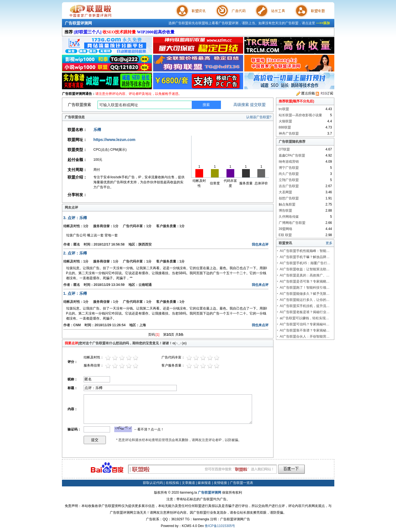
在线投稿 (172, 483)
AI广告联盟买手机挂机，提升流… (305, 306)
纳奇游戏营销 (289, 162)
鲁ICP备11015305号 (220, 526)
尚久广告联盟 (289, 174)
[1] (157, 335)
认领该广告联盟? (259, 117)
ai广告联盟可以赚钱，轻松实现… (304, 318)
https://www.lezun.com (114, 140)
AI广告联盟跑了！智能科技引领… (305, 288)
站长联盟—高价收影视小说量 (300, 115)
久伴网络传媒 (289, 217)
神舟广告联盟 (289, 133)
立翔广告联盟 (289, 180)
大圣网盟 (285, 192)
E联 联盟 (285, 235)
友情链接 (220, 483)
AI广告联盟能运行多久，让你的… (305, 300)
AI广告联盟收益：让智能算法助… (305, 269)
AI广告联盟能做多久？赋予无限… (305, 294)
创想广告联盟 (289, 198)
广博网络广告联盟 (292, 223)
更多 (329, 243)
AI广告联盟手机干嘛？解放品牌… (305, 257)
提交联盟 (258, 105)
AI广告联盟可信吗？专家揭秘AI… (305, 324)
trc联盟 (284, 109)
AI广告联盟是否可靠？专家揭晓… (305, 281)
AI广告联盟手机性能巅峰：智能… (305, 251)
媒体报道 (204, 483)
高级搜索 (241, 105)
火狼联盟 (285, 121)
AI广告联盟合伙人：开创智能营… (305, 336)
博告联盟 (285, 211)
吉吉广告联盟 (289, 186)
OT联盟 (284, 149)
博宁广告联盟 (289, 168)
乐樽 (97, 130)
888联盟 (285, 127)
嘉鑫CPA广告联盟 (292, 155)
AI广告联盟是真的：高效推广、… (305, 275)
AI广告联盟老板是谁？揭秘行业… (305, 312)
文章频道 (188, 483)
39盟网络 (286, 229)
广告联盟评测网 (78, 23)
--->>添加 (323, 23)
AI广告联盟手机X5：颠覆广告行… (305, 263)
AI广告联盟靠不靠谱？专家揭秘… (305, 330)
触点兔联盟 (287, 204)
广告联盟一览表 (241, 483)
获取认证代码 (153, 483)
